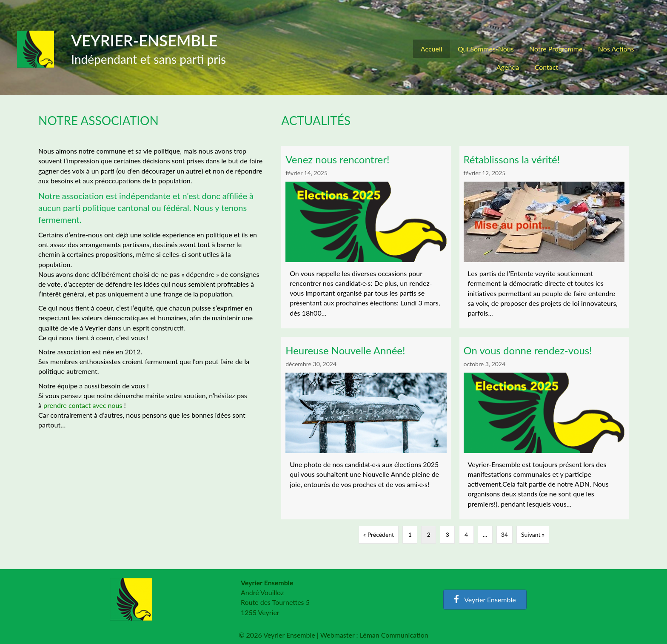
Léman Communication (394, 635)
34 (505, 534)
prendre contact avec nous (83, 405)
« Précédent (379, 534)
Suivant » (533, 534)
